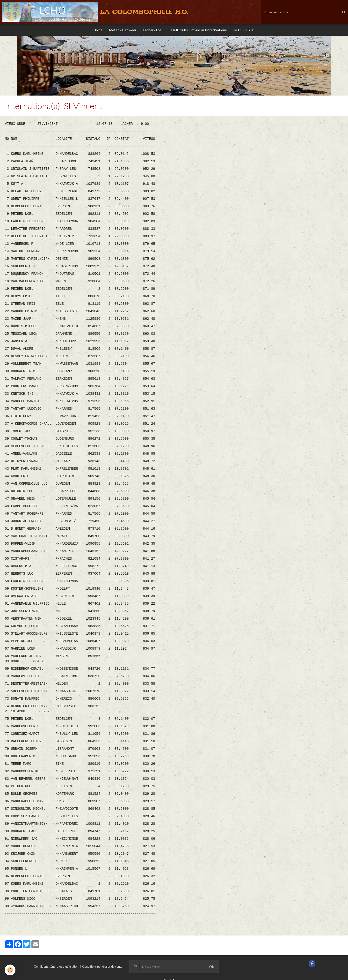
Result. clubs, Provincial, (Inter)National (198, 30)
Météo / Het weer (122, 30)
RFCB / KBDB (246, 30)
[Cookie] (10, 970)
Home (97, 30)
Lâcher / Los (152, 30)
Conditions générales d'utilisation (56, 942)
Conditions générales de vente (102, 942)
